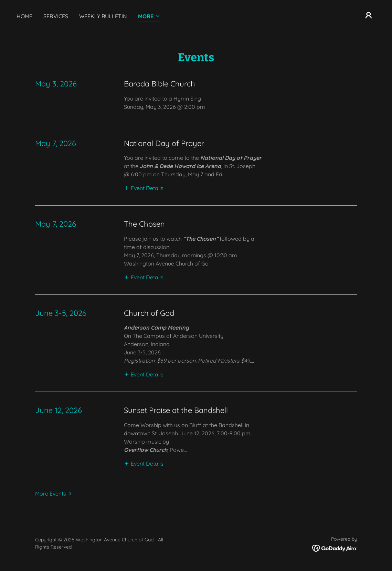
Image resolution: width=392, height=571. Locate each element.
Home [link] (24, 16)
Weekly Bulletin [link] (103, 16)
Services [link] (56, 16)
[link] (335, 548)
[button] (149, 17)
